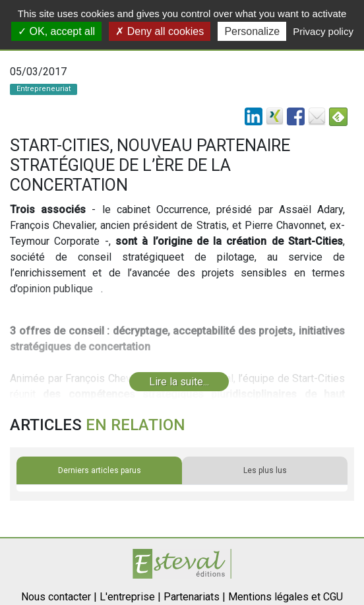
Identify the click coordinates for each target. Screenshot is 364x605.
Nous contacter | (59, 597)
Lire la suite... (179, 382)
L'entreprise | (130, 597)
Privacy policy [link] (323, 31)
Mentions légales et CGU (286, 597)
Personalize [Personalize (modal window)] (252, 31)
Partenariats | (195, 597)
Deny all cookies (160, 31)
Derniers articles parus (100, 470)
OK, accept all (56, 31)
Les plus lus (265, 470)
